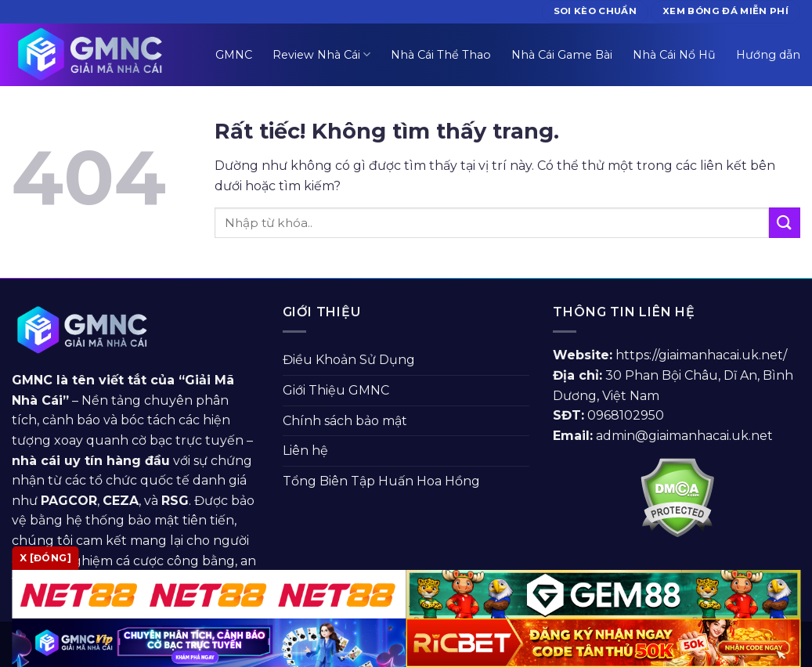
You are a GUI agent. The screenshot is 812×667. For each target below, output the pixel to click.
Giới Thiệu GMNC (336, 390)
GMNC (234, 55)
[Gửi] (785, 223)
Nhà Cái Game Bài (562, 55)
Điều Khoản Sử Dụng (349, 360)
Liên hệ (305, 451)
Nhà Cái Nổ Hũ (674, 55)
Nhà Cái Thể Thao (441, 55)
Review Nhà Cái (321, 54)
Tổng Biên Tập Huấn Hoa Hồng (381, 481)
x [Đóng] (45, 558)
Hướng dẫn (768, 55)
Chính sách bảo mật (345, 421)
